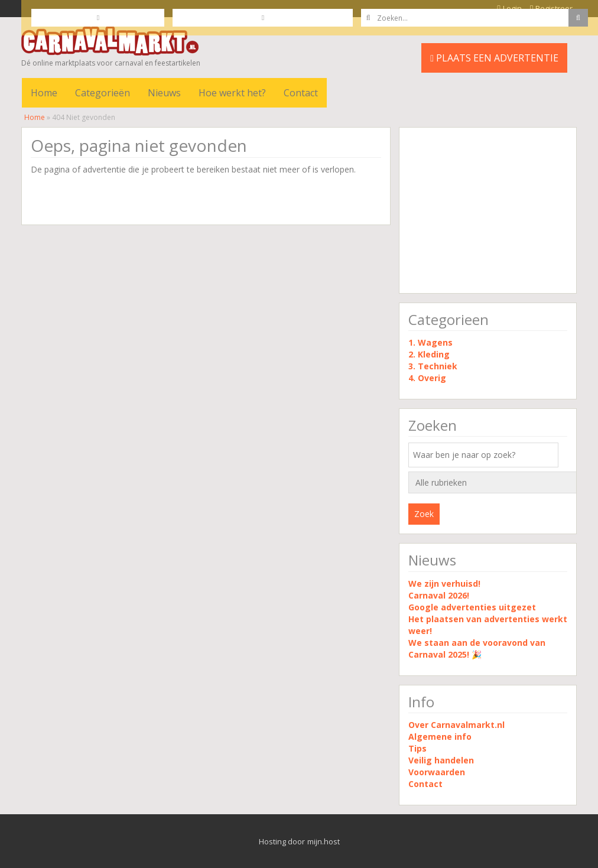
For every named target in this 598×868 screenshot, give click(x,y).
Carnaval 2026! (439, 595)
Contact (301, 93)
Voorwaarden (437, 772)
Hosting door (282, 841)
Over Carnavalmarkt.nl (456, 725)
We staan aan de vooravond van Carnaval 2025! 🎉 (477, 648)
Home (44, 93)
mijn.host (324, 841)
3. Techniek (433, 366)
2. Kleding (429, 354)
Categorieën (103, 93)
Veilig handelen (441, 760)
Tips (417, 748)
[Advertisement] (488, 210)
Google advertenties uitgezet (472, 607)
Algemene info (440, 737)
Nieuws (164, 93)
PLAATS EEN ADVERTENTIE (494, 58)
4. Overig (427, 378)
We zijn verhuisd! (444, 583)
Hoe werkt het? (232, 93)
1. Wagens (430, 342)
